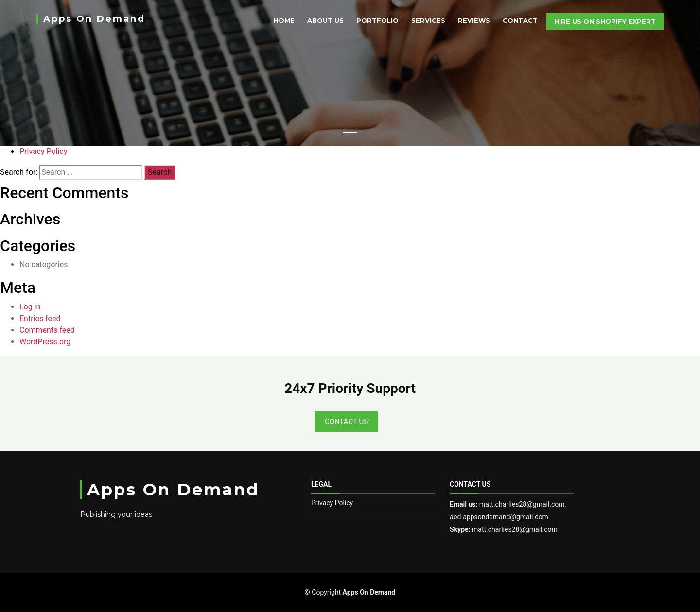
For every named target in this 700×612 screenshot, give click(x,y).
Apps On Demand (94, 19)
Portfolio (377, 20)
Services (428, 20)
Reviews (474, 20)
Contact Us (346, 422)
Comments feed (47, 330)
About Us (325, 20)
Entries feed (40, 318)
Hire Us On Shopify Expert (605, 21)
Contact (520, 20)
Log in (30, 307)
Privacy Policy (44, 151)
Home (284, 20)
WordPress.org (45, 342)
